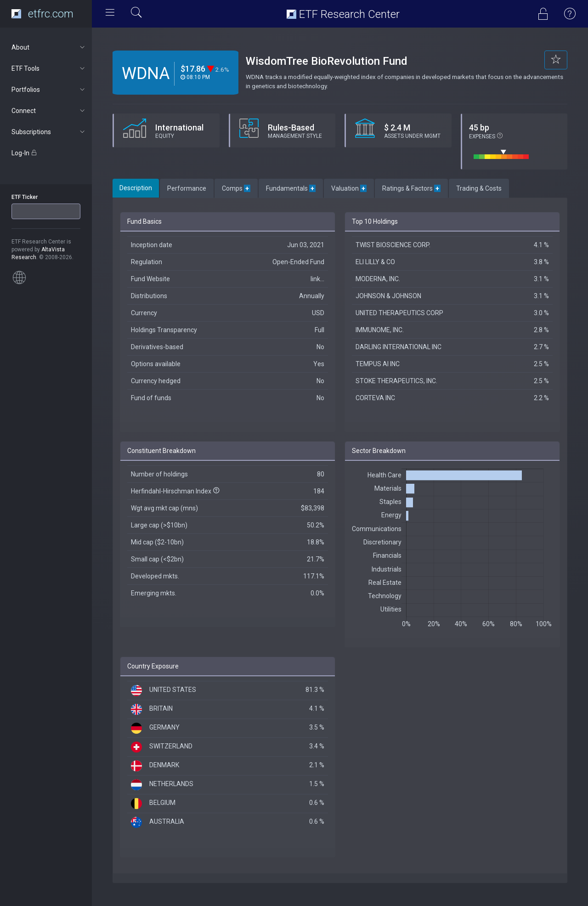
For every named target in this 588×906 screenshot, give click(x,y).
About (49, 47)
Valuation (349, 188)
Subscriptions (49, 132)
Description (136, 188)
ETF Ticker (25, 197)
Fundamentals (291, 188)
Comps (236, 188)
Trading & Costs (479, 188)
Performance (187, 188)
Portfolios (49, 90)
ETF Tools (49, 68)
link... (317, 279)
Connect (49, 111)
